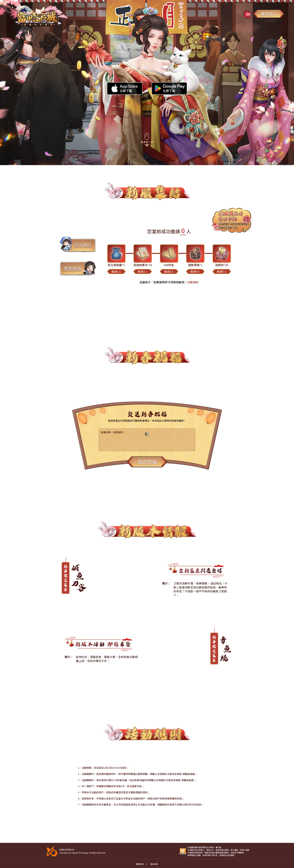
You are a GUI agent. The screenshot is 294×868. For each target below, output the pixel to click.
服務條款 (140, 864)
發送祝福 (147, 462)
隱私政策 (154, 864)
